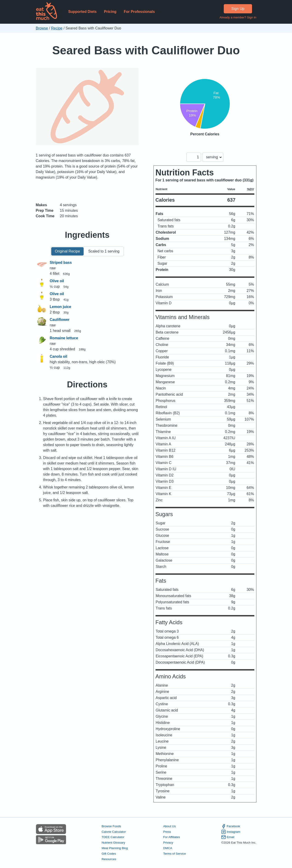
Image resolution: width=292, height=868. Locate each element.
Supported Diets (82, 12)
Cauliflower (60, 320)
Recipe (57, 28)
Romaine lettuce (64, 338)
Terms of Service (174, 854)
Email (228, 837)
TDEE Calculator (113, 837)
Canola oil (58, 356)
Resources (109, 859)
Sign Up (238, 9)
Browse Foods (111, 826)
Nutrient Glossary (113, 843)
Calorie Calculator (114, 832)
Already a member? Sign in (238, 17)
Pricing (110, 12)
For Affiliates (172, 837)
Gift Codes (109, 854)
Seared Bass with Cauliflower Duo (146, 50)
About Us (169, 826)
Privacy (168, 843)
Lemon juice (60, 307)
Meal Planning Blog (115, 848)
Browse (42, 28)
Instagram (231, 832)
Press (167, 832)
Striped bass (61, 263)
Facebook (231, 826)
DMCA (168, 848)
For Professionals (139, 12)
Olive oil (57, 281)
